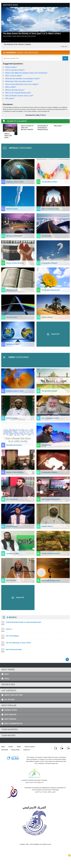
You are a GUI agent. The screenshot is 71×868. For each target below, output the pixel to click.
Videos (19, 747)
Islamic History (47, 317)
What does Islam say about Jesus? (19, 81)
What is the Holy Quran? (15, 90)
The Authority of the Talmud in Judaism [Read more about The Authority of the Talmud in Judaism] (17, 44)
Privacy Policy (15, 750)
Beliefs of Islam (12, 209)
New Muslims (11, 580)
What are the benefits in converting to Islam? (23, 79)
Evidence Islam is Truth (15, 182)
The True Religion (12, 636)
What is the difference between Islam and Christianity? (26, 73)
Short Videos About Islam (51, 580)
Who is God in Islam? (14, 76)
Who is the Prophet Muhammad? (18, 93)
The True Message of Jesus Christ (18, 643)
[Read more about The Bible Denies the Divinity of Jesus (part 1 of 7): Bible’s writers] (35, 21)
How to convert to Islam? (15, 70)
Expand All (53, 334)
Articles (11, 747)
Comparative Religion (49, 263)
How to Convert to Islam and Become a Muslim (27, 128)
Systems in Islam (13, 344)
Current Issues (12, 317)
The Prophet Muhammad (51, 290)
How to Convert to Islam (50, 209)
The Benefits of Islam (49, 182)
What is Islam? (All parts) (8, 136)
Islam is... (9, 629)
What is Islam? (11, 67)
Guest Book (5, 750)
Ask (65, 58)
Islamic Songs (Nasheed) (51, 553)
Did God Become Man (14, 650)
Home (3, 747)
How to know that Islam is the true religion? (22, 84)
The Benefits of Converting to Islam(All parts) (43, 128)
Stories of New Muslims (15, 263)
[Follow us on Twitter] (62, 748)
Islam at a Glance (30, 747)
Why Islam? (10, 98)
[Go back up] (67, 659)
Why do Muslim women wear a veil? (19, 96)
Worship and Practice (14, 236)
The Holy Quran (12, 290)
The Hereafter (47, 236)
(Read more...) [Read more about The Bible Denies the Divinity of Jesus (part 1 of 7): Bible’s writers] (7, 41)
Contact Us (27, 750)
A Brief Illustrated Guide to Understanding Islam (23, 622)
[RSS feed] (68, 748)
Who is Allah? (11, 87)
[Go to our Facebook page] (56, 748)
